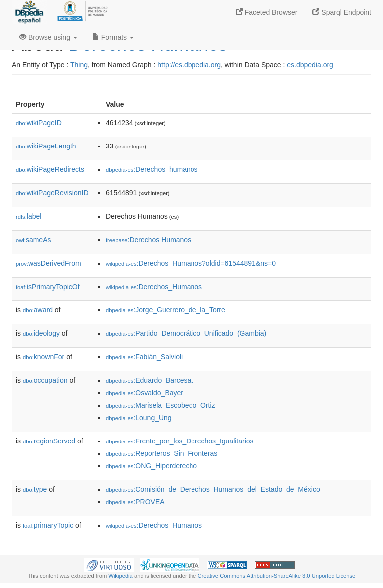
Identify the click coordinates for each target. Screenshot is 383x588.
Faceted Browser (267, 12)
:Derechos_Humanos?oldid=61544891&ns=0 (191, 263)
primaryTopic (48, 525)
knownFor (44, 357)
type (35, 489)
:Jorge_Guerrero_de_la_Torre (166, 310)
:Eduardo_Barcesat (149, 380)
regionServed (49, 441)
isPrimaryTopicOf (48, 287)
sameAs (33, 240)
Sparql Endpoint (342, 12)
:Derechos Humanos (148, 240)
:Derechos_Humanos (154, 287)
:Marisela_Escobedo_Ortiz (161, 405)
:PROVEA (135, 502)
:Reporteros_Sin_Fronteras (162, 453)
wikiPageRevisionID (52, 193)
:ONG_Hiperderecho (151, 466)
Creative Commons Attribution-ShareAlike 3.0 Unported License (276, 576)
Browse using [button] (48, 37)
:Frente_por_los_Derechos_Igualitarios (180, 441)
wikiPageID (39, 123)
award (38, 310)
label (29, 216)
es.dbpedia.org (310, 65)
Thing (79, 65)
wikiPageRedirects (50, 169)
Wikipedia (120, 576)
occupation (45, 380)
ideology (41, 333)
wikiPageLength (46, 146)
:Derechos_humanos (152, 169)
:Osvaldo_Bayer (144, 393)
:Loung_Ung (139, 418)
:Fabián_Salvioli (144, 357)
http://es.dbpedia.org (189, 65)
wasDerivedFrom (49, 263)
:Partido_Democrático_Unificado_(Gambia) (186, 333)
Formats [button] (113, 37)
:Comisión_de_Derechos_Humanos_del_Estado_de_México (213, 489)
